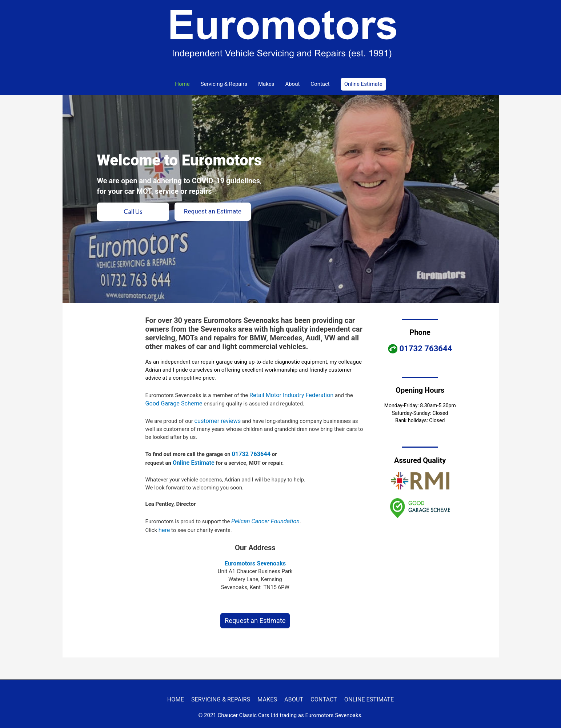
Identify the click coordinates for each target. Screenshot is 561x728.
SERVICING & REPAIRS (225, 692)
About (292, 84)
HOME (183, 692)
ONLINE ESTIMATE (362, 692)
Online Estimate (192, 459)
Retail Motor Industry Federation (288, 395)
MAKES (268, 692)
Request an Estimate (255, 615)
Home (182, 84)
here (164, 525)
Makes (266, 84)
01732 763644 (250, 451)
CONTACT (320, 692)
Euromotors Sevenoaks (255, 558)
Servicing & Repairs (224, 84)
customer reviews (216, 419)
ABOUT (293, 692)
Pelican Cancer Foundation (263, 517)
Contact (320, 84)
